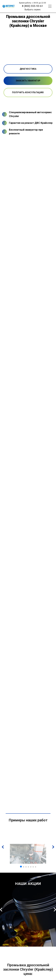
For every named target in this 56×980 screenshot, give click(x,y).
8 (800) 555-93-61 (33, 6)
